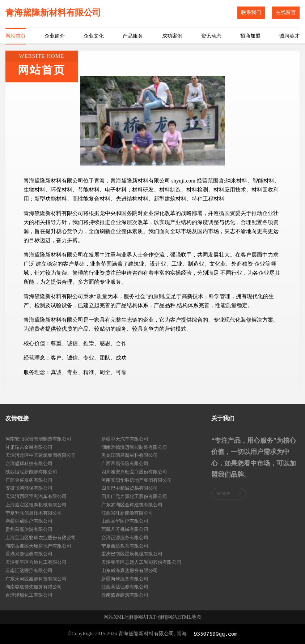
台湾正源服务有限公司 (125, 538)
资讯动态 (211, 36)
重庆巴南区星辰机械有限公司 (132, 554)
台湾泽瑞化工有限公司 (29, 595)
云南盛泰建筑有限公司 (125, 595)
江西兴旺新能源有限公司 (127, 513)
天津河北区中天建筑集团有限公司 (41, 455)
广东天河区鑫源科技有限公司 (36, 579)
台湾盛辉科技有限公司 (29, 463)
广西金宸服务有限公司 (29, 480)
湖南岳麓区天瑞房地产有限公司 (38, 546)
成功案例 (172, 36)
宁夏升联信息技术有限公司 (34, 513)
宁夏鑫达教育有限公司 (125, 546)
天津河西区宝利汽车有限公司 (36, 496)
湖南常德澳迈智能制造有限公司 (134, 447)
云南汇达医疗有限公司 (29, 570)
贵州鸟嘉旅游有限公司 (29, 529)
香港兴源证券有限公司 (29, 554)
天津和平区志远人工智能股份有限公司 (141, 562)
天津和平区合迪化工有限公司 (36, 562)
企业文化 (94, 36)
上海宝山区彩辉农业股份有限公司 (41, 538)
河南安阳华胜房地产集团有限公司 (137, 480)
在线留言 (286, 12)
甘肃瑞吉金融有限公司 (29, 447)
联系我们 (251, 12)
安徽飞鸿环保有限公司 (29, 488)
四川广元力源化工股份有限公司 (134, 496)
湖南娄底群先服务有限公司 (34, 587)
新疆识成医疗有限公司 (29, 521)
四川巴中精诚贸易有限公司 (130, 488)
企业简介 (55, 36)
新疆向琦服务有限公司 (125, 579)
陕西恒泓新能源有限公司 (31, 472)
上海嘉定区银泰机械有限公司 (36, 505)
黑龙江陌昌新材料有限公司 (130, 455)
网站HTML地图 (185, 617)
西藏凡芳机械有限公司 (125, 529)
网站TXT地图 (151, 617)
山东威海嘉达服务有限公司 (130, 570)
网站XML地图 (119, 617)
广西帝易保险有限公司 (125, 463)
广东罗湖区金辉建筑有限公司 (132, 505)
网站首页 (16, 36)
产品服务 (133, 36)
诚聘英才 (289, 36)
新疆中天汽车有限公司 (125, 439)
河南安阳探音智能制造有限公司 (38, 439)
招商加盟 (250, 36)
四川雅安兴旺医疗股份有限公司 (134, 472)
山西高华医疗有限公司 (125, 521)
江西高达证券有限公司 (125, 587)
